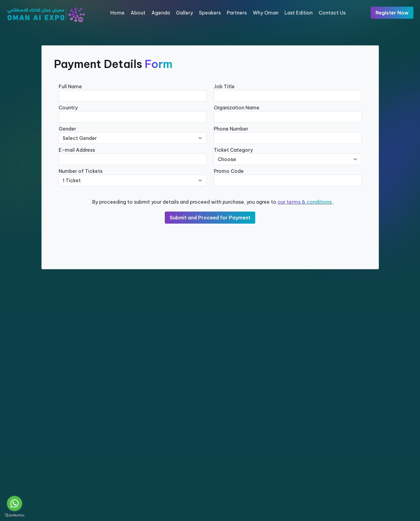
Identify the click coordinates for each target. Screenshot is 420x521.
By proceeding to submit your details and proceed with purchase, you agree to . (213, 202)
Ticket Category (233, 150)
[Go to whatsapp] (15, 503)
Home (117, 13)
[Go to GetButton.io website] (15, 515)
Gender (67, 129)
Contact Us (332, 13)
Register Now (392, 13)
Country (68, 108)
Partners (237, 13)
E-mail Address (77, 150)
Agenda (161, 13)
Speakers (210, 13)
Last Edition (299, 13)
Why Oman (266, 13)
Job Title (224, 86)
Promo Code (229, 171)
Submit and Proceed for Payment (210, 218)
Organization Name (237, 108)
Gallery (184, 13)
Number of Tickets (81, 171)
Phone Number (231, 129)
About (138, 13)
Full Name (70, 86)
